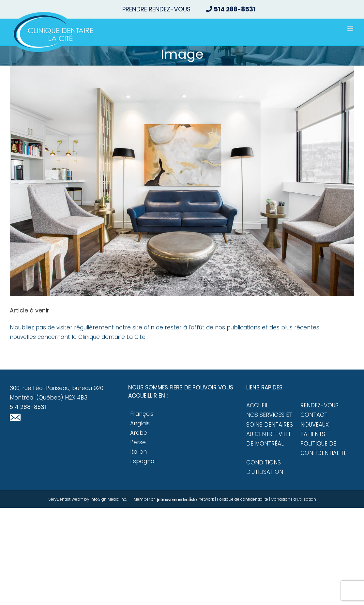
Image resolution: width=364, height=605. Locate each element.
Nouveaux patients (315, 429)
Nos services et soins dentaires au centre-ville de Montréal (270, 429)
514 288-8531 (28, 407)
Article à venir (30, 310)
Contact (314, 415)
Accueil (257, 405)
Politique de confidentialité (324, 448)
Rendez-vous (319, 405)
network (185, 499)
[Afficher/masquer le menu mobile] (351, 29)
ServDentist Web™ (66, 499)
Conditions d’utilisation (265, 467)
